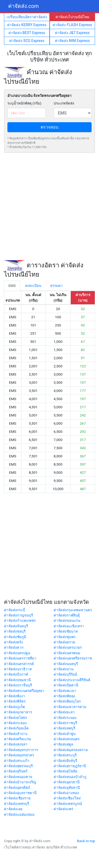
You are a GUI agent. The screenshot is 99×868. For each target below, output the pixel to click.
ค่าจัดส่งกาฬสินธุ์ (67, 615)
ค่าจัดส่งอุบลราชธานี (20, 793)
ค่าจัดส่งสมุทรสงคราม (71, 750)
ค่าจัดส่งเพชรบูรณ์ (68, 804)
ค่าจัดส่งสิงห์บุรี (65, 761)
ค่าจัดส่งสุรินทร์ (16, 771)
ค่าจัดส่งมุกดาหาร (18, 712)
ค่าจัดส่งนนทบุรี (66, 664)
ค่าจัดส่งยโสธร (15, 718)
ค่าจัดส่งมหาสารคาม (70, 707)
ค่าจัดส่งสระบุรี (65, 755)
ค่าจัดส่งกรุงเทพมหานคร (73, 610)
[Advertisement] (49, 207)
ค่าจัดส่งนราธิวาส (18, 669)
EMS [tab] (12, 286)
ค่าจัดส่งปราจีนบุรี (18, 685)
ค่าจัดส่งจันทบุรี (16, 626)
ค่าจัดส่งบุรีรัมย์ (65, 674)
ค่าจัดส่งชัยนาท (66, 631)
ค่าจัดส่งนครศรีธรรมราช (73, 658)
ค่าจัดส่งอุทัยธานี (67, 788)
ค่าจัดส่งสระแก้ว (17, 761)
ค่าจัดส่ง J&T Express (72, 33)
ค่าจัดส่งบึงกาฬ (16, 674)
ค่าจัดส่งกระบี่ (15, 610)
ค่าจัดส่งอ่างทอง (66, 793)
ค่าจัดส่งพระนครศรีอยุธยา (24, 691)
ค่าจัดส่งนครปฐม (17, 653)
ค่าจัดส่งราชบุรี (65, 723)
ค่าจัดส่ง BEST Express (27, 33)
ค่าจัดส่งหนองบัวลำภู (70, 777)
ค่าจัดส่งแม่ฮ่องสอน (19, 814)
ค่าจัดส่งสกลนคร (67, 739)
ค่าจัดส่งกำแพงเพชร (20, 620)
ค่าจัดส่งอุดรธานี (67, 782)
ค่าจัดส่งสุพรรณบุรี (18, 766)
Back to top (86, 841)
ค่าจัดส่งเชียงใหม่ (67, 798)
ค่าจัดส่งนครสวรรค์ (19, 664)
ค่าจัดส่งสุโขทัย (65, 771)
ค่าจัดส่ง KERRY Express (27, 25)
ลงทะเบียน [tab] (33, 286)
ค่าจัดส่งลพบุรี (64, 728)
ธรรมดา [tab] (56, 286)
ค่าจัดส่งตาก (14, 647)
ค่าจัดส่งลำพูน (65, 734)
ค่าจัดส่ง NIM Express (72, 41)
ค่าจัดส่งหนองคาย (18, 777)
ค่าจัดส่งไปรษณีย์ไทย (72, 17)
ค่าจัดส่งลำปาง (16, 734)
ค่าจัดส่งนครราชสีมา (20, 658)
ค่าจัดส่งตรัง (13, 642)
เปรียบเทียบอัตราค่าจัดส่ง (27, 17)
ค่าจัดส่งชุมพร (65, 637)
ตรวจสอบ (49, 127)
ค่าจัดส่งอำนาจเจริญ (20, 782)
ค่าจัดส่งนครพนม (67, 653)
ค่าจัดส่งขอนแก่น (67, 620)
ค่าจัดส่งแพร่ (63, 809)
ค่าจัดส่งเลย (13, 809)
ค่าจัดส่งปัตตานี (66, 685)
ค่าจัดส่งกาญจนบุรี (18, 615)
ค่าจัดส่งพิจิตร (15, 701)
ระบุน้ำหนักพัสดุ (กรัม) (24, 103)
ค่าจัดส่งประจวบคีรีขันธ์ (72, 680)
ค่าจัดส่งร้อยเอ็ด (16, 728)
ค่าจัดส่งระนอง (65, 718)
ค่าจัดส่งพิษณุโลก (67, 701)
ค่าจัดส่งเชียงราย (17, 798)
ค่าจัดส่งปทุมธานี (17, 680)
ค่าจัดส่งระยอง (15, 723)
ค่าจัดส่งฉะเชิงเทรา (69, 626)
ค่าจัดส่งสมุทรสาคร (19, 755)
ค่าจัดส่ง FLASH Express (72, 25)
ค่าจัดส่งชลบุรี (15, 631)
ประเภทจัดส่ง (64, 103)
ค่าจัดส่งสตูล (63, 744)
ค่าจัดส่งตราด (64, 642)
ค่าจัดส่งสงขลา (16, 744)
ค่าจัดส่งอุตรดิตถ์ (17, 788)
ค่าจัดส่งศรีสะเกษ (17, 739)
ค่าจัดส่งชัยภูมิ (15, 637)
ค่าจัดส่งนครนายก (68, 647)
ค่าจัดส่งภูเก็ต (15, 707)
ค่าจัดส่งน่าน (63, 669)
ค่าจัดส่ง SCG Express (27, 41)
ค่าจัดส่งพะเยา (65, 691)
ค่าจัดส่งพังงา (15, 696)
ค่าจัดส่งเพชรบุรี (16, 804)
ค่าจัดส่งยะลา (64, 712)
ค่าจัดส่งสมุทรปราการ (21, 750)
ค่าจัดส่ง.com (23, 6)
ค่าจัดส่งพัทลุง (64, 696)
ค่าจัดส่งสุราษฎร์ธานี (70, 766)
